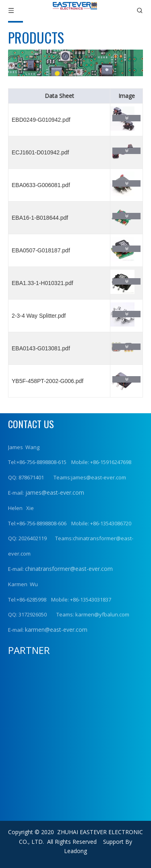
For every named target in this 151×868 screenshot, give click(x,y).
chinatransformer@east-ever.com (69, 569)
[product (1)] (75, 63)
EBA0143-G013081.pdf (41, 348)
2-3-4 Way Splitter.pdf (39, 316)
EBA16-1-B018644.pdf (40, 218)
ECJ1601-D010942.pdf (40, 152)
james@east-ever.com (54, 492)
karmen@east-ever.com (56, 630)
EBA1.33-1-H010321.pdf (42, 283)
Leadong (75, 851)
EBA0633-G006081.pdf (41, 185)
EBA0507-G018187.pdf (41, 250)
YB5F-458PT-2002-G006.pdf (48, 381)
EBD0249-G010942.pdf (41, 120)
